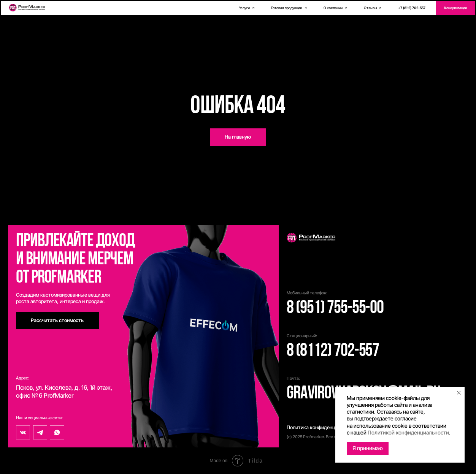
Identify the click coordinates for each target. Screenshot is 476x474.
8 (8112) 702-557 (333, 351)
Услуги (244, 8)
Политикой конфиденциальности (408, 432)
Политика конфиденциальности (323, 427)
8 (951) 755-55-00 (335, 308)
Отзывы (370, 8)
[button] (455, 8)
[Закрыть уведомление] (459, 393)
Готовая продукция (286, 8)
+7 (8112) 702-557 (412, 8)
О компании (333, 8)
